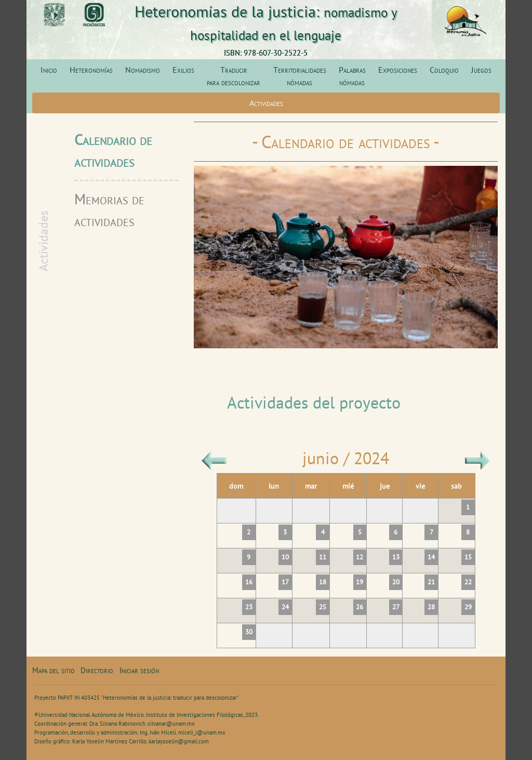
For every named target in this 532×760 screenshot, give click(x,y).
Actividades (266, 103)
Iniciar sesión (139, 670)
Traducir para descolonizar (234, 76)
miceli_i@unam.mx (202, 732)
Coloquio (444, 70)
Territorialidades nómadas (300, 76)
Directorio (97, 670)
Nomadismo (143, 70)
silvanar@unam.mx (171, 724)
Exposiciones (398, 70)
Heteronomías (91, 70)
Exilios (183, 70)
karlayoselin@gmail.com (179, 741)
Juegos (481, 70)
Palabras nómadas (352, 76)
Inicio (49, 70)
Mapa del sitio (54, 670)
